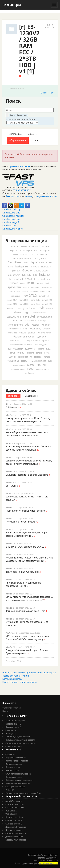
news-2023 (35, 304)
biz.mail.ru (33, 255)
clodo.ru (43, 255)
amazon (34, 246)
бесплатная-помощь (24, 337)
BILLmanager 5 (25, 251)
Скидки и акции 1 (13, 724)
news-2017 (12, 300)
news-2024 (47, 304)
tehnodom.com (15, 325)
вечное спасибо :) (22, 190)
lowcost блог (11, 730)
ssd (15, 321)
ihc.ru (30, 283)
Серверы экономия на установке (20, 743)
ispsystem (14, 287)
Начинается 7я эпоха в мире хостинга (25, 511)
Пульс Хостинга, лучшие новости (20, 740)
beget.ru (13, 251)
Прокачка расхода (14, 777)
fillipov (8, 404)
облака (39, 353)
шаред (30, 369)
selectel (29, 316)
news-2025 (11, 308)
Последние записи (30, 396)
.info (56, 861)
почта (47, 353)
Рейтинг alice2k (12, 771)
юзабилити (30, 373)
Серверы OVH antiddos (16, 833)
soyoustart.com (45, 317)
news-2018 (24, 300)
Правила (9, 767)
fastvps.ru (21, 266)
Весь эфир (10, 661)
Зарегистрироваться (11, 708)
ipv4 (47, 283)
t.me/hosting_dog (11, 219)
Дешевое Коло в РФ (14, 837)
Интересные (15, 134)
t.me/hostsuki (9, 226)
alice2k (24, 247)
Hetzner (28, 196)
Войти (5, 711)
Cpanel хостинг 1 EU (14, 804)
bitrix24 (24, 255)
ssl (20, 321)
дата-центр (15, 349)
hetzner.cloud (16, 279)
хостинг (42, 365)
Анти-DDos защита (14, 801)
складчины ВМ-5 (42, 196)
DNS (11, 267)
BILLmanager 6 (42, 251)
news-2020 (47, 300)
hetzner (45, 275)
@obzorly (10, 790)
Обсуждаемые (18, 140)
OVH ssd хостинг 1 (14, 820)
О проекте (10, 754)
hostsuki (30, 279)
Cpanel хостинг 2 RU (15, 808)
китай (12, 353)
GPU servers (12, 407)
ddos (25, 263)
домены (30, 349)
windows (47, 329)
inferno (39, 283)
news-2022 (24, 304)
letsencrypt (47, 288)
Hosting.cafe (11, 734)
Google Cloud (41, 271)
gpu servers (14, 275)
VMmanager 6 (15, 329)
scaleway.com (14, 317)
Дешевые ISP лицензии (16, 827)
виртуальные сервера (38, 341)
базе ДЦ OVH (12, 196)
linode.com (15, 292)
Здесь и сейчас (21, 390)
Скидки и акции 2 (13, 727)
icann (22, 283)
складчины (13, 361)
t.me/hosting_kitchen (13, 229)
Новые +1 (32, 134)
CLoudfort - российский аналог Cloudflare (27, 475)
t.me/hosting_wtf (11, 222)
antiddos (46, 247)
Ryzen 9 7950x (40, 313)
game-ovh (16, 271)
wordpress (13, 333)
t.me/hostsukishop (11, 209)
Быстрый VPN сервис (15, 721)
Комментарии (13, 396)
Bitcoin (15, 255)
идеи (49, 349)
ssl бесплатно (30, 321)
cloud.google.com (22, 259)
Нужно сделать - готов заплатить (19, 682)
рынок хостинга (25, 357)
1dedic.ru (14, 247)
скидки (47, 357)
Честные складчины (14, 830)
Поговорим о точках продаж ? (21, 522)
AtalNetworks (11, 633)
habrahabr (27, 275)
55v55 (55, 858)
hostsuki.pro (44, 279)
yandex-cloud (44, 333)
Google (27, 270)
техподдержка (19, 365)
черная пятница (17, 369)
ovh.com (17, 312)
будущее (41, 337)
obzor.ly (21, 308)
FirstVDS (34, 267)
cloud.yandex (40, 259)
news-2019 (35, 300)
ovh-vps (50, 308)
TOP (35, 140)
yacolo (23, 333)
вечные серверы (17, 341)
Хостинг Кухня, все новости (18, 737)
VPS (25, 329)
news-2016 (44, 296)
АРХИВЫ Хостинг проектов (18, 784)
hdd (35, 275)
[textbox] (30, 110)
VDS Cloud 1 (11, 811)
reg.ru (27, 312)
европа (41, 349)
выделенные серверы (21, 345)
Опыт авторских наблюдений (18, 774)
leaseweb (35, 288)
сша (50, 361)
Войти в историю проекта (17, 761)
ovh (41, 308)
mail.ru (25, 292)
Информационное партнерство (19, 780)
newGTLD (30, 296)
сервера (38, 357)
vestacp (35, 325)
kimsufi (26, 288)
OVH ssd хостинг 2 (14, 824)
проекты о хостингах (20, 166)
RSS (52, 93)
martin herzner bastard (40, 292)
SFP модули (12, 486)
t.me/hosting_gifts (11, 213)
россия (12, 357)
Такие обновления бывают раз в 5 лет (26, 611)
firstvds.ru (46, 267)
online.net (31, 308)
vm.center (46, 325)
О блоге (44, 93)
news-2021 (12, 304)
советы (24, 361)
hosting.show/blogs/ (12, 679)
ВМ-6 (55, 196)
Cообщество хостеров (15, 787)
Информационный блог (16, 758)
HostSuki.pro (12, 5)
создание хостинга (38, 361)
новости (30, 353)
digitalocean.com (41, 262)
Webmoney (35, 329)
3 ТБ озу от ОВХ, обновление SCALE (25, 547)
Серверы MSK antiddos (16, 840)
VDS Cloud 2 (11, 814)
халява (31, 365)
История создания (14, 764)
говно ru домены (42, 345)
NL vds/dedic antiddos (15, 817)
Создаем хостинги (14, 747)
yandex (32, 333)
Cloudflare (14, 262)
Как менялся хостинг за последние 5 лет (23, 793)
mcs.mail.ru (15, 296)
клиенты (21, 353)
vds (27, 325)
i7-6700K (14, 283)
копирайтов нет (51, 855)
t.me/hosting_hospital (13, 216)
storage (42, 321)
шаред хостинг (42, 369)
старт (18, 767)
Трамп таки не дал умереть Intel (22, 572)
